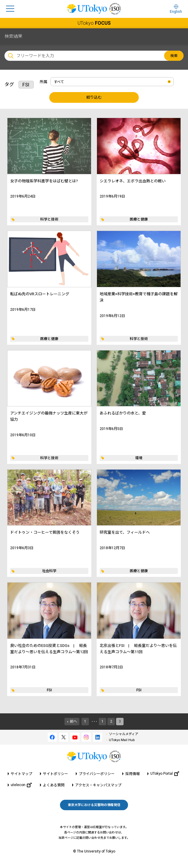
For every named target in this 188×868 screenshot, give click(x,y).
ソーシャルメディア (124, 734)
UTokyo (94, 23)
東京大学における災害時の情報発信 (94, 805)
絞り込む (94, 97)
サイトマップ (21, 774)
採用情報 (132, 774)
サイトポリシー (56, 774)
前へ (73, 721)
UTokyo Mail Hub (122, 740)
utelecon (21, 785)
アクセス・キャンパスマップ (98, 785)
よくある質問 (54, 785)
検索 (174, 56)
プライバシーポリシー (97, 774)
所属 (44, 82)
